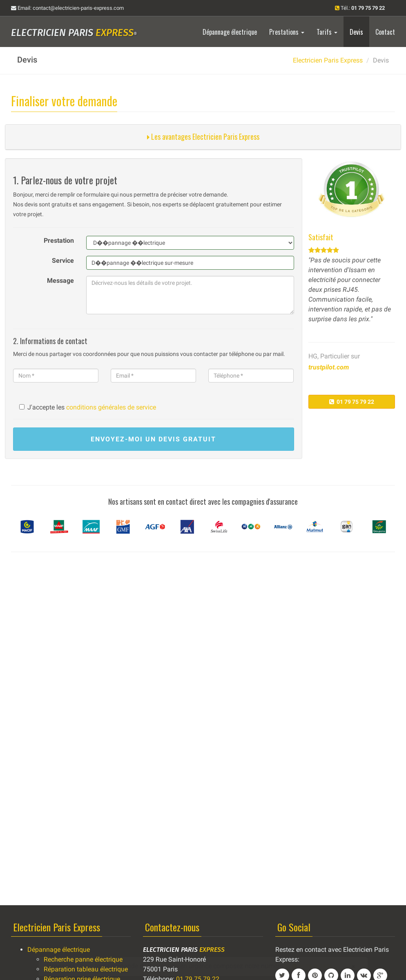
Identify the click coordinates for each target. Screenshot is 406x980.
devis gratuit (153, 439)
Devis (356, 32)
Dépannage (230, 32)
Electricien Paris (74, 33)
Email (67, 8)
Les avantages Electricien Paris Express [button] (203, 136)
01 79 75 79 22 (352, 402)
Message (60, 281)
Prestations (287, 32)
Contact (385, 32)
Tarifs (327, 32)
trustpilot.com (329, 367)
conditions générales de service (111, 407)
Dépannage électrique (59, 950)
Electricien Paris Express (328, 60)
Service (63, 261)
